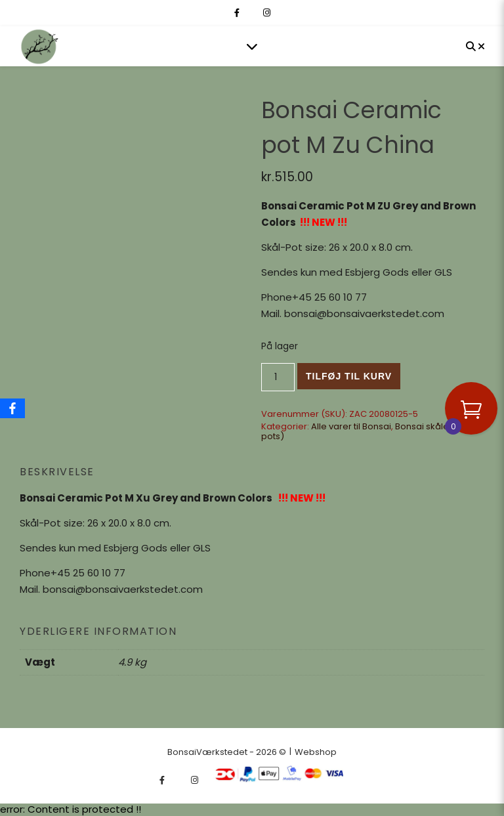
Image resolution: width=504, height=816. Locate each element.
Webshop (316, 752)
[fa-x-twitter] (252, 13)
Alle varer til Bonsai (351, 426)
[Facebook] (12, 408)
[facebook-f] (238, 13)
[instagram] (267, 13)
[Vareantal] (278, 377)
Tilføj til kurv (349, 376)
